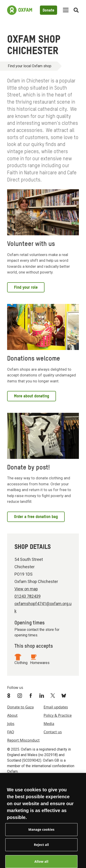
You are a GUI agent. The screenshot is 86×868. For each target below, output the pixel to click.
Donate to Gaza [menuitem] (20, 707)
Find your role (26, 288)
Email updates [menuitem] (56, 707)
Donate (49, 10)
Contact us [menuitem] (53, 732)
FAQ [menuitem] (11, 732)
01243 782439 (28, 596)
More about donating (32, 396)
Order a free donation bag (36, 517)
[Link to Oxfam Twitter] (53, 696)
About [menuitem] (12, 715)
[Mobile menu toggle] (66, 10)
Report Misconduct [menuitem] (23, 740)
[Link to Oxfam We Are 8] (9, 696)
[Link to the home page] (20, 10)
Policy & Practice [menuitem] (58, 715)
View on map (26, 589)
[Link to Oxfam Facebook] (31, 696)
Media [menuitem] (49, 724)
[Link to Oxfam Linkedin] (42, 696)
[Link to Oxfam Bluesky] (64, 696)
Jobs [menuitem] (11, 724)
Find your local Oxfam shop (30, 66)
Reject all (41, 847)
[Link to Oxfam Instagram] (20, 696)
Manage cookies (42, 832)
